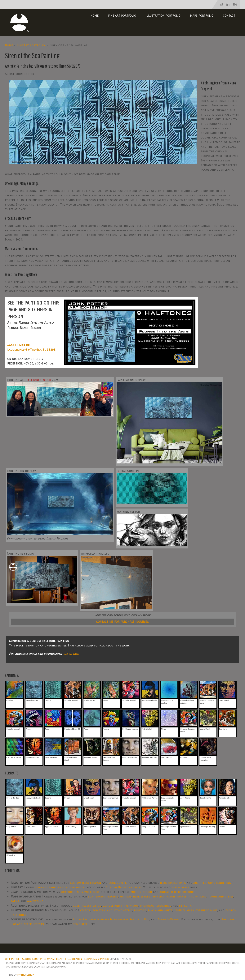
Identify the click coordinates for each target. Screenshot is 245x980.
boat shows (96, 896)
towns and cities (221, 896)
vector (85, 910)
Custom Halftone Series (124, 887)
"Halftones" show (38, 380)
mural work (180, 887)
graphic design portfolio (80, 892)
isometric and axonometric (112, 910)
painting (140, 910)
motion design (141, 892)
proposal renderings (156, 906)
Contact (229, 16)
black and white (160, 910)
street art (187, 906)
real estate (141, 896)
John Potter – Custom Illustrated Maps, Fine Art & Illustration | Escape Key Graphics (57, 959)
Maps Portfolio (202, 16)
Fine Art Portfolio (122, 16)
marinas (126, 896)
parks (15, 901)
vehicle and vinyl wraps (121, 906)
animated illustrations (177, 892)
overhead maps (206, 910)
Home (95, 16)
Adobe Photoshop (86, 919)
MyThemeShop (26, 975)
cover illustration (87, 906)
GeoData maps (184, 910)
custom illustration (86, 883)
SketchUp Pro (139, 919)
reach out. (71, 654)
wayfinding (35, 901)
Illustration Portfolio (163, 16)
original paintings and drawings (60, 887)
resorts (112, 896)
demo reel (80, 924)
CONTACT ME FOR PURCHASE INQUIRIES (122, 622)
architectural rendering (212, 883)
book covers (118, 883)
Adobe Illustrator (114, 919)
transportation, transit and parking (179, 896)
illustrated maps (173, 883)
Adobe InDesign (169, 919)
